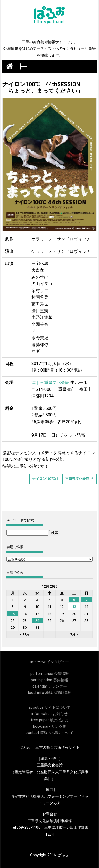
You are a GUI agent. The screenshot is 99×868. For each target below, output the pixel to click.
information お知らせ (49, 714)
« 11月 (25, 634)
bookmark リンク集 (50, 726)
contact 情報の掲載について (49, 733)
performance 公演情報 (50, 674)
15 (13, 614)
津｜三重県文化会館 (50, 383)
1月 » (74, 634)
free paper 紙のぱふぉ (50, 720)
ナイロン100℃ (43, 479)
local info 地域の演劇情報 (49, 693)
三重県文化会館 (77, 479)
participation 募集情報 (49, 680)
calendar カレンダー (50, 686)
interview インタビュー (50, 662)
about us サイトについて (49, 707)
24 (37, 621)
